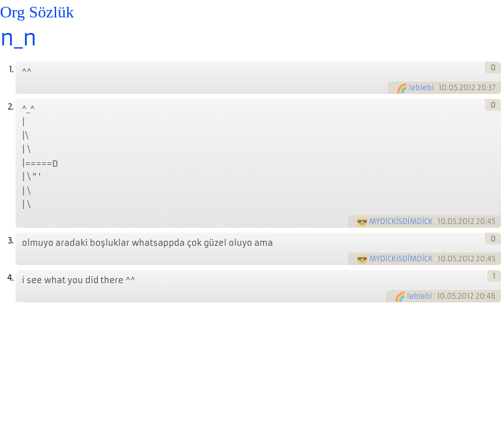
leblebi (421, 88)
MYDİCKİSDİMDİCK (401, 222)
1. (11, 69)
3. (10, 240)
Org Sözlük (37, 12)
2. (10, 107)
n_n (18, 38)
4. (10, 278)
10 (443, 88)
